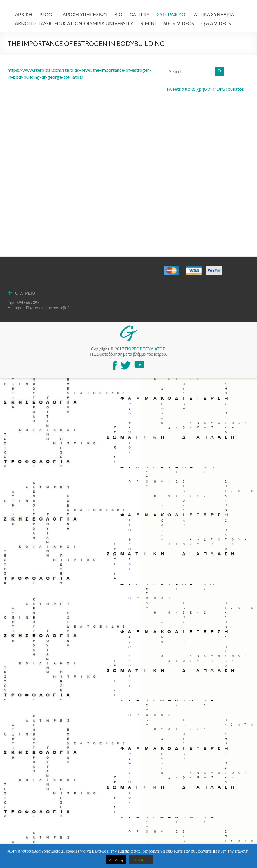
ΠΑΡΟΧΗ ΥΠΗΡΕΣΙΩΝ (83, 14)
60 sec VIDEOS (179, 23)
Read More (141, 860)
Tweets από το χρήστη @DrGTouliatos (205, 89)
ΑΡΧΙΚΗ (23, 14)
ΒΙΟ (118, 14)
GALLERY (139, 14)
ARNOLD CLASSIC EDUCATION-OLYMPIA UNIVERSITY (74, 23)
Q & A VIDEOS (216, 23)
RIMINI (148, 23)
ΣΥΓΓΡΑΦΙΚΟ (171, 14)
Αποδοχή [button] (116, 860)
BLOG (46, 14)
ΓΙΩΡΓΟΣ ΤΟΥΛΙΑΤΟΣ (145, 349)
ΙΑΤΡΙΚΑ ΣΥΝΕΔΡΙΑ (213, 14)
